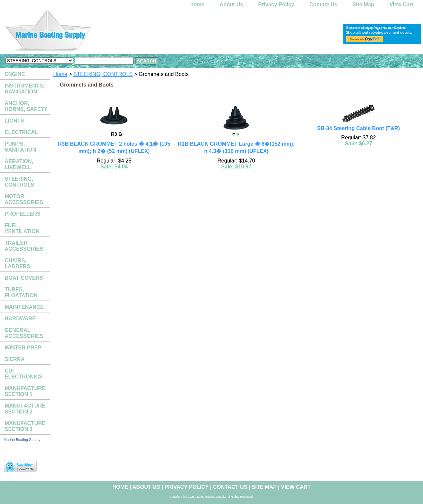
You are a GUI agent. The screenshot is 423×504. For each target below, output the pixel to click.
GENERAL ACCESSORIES (24, 333)
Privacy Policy (276, 4)
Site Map (364, 4)
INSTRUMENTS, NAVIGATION (24, 89)
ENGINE (15, 74)
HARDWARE (20, 319)
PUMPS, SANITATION (20, 147)
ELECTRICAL (21, 132)
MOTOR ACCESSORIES (24, 199)
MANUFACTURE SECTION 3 (25, 426)
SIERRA (15, 359)
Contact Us (323, 4)
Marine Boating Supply (22, 440)
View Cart (401, 4)
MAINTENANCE (24, 307)
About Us (231, 4)
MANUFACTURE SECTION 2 (25, 409)
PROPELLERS (22, 214)
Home (60, 74)
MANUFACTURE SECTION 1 (25, 391)
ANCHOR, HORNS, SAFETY (26, 106)
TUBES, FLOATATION (21, 292)
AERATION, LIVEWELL (19, 164)
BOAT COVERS (24, 278)
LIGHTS (14, 121)
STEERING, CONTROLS (103, 74)
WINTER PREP (23, 348)
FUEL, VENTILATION (22, 228)
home (197, 4)
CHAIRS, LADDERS (17, 263)
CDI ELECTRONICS (24, 374)
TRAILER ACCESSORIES (24, 246)
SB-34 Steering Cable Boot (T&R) (358, 128)
